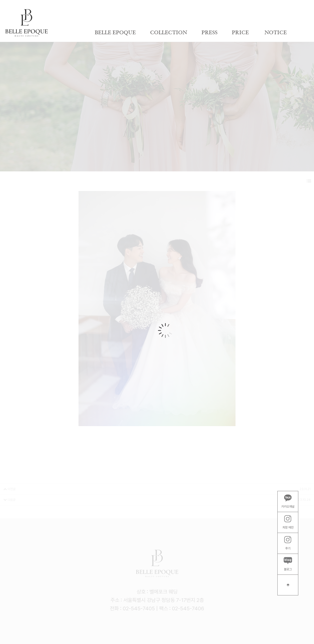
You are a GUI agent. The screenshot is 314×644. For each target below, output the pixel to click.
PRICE (240, 33)
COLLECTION (169, 33)
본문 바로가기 (0, 0)
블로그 (288, 564)
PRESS (209, 33)
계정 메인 (288, 522)
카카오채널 (288, 501)
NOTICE (276, 33)
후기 (288, 543)
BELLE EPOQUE (115, 33)
